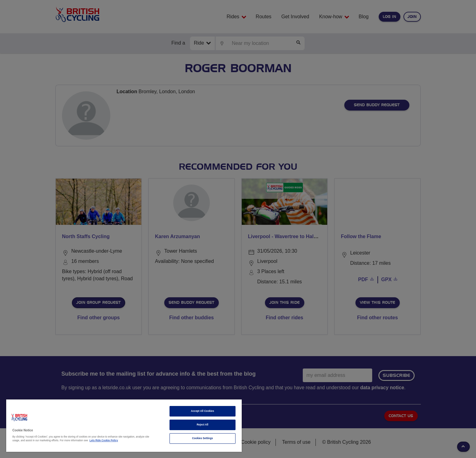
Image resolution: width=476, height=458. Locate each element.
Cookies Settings (203, 438)
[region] (124, 426)
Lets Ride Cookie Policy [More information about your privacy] (104, 441)
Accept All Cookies (203, 411)
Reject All (203, 425)
